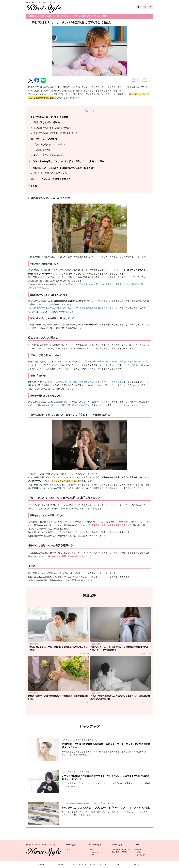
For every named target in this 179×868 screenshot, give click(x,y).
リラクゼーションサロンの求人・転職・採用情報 (121, 851)
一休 (91, 850)
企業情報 (41, 864)
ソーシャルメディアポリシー (99, 864)
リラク (69, 852)
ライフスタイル (140, 855)
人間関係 (32, 16)
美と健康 (138, 850)
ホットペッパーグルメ (97, 852)
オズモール (94, 855)
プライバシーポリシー (80, 864)
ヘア (69, 850)
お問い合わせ (138, 864)
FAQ (119, 864)
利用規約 (61, 864)
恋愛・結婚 (46, 16)
